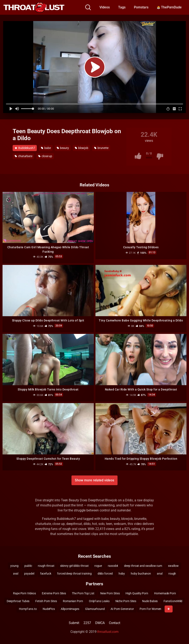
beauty (63, 148)
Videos (105, 7)
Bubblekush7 (25, 148)
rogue (98, 566)
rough (172, 574)
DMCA (100, 623)
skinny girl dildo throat (74, 566)
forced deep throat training (74, 574)
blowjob (82, 148)
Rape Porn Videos (24, 593)
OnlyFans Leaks (99, 601)
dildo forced (105, 574)
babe (46, 148)
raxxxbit (113, 566)
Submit (74, 623)
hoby (122, 574)
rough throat (46, 566)
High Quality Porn (137, 593)
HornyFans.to (28, 609)
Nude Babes (150, 601)
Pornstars (141, 7)
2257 (87, 623)
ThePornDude (169, 7)
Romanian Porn (73, 601)
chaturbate (24, 156)
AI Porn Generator (122, 609)
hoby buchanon (141, 574)
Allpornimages (70, 609)
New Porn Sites (110, 593)
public (28, 566)
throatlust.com (108, 632)
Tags (122, 7)
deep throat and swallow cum (143, 566)
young (14, 566)
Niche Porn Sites (126, 601)
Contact (115, 623)
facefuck (46, 574)
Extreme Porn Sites (54, 593)
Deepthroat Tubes (18, 601)
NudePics (49, 609)
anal (160, 574)
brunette (101, 148)
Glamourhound (95, 609)
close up (45, 156)
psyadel (29, 574)
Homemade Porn (165, 593)
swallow (173, 566)
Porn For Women (150, 609)
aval (16, 574)
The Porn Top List (83, 593)
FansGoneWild (173, 601)
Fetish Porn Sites (46, 601)
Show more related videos (94, 480)
